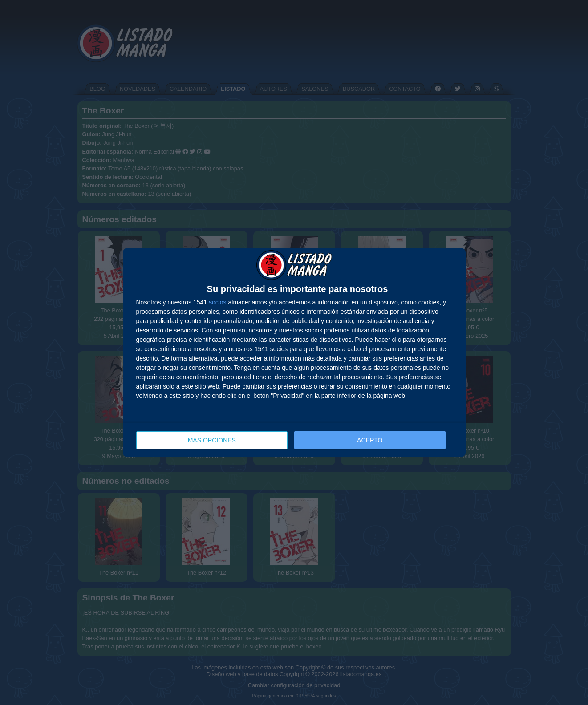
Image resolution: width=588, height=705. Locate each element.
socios (218, 302)
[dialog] (294, 353)
